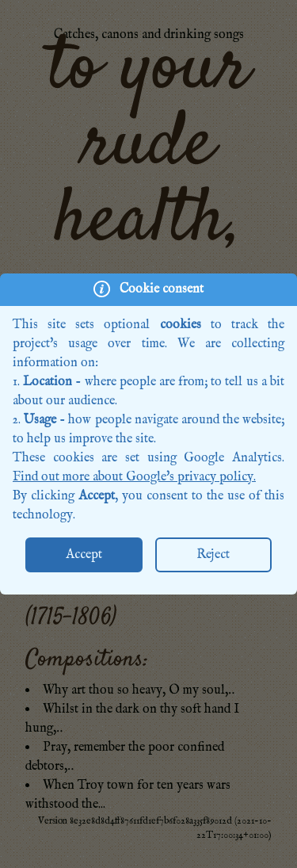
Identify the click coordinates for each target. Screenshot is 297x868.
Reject (213, 555)
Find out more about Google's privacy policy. (134, 477)
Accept (84, 555)
